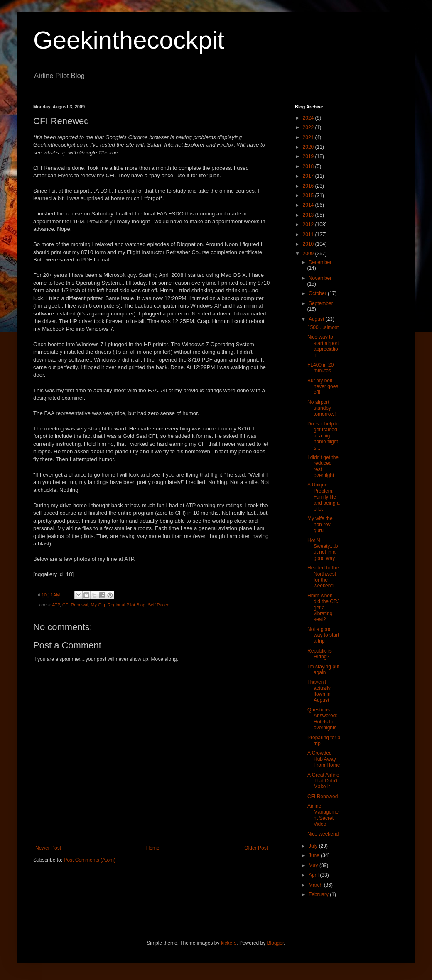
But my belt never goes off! (323, 387)
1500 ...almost (323, 327)
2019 (309, 156)
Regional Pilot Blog (126, 605)
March (316, 885)
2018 (309, 166)
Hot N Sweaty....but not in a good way (323, 549)
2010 (309, 244)
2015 (309, 196)
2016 (309, 186)
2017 (309, 176)
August (317, 319)
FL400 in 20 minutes (320, 368)
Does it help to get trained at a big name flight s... (323, 436)
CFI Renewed (323, 797)
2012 (309, 225)
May (314, 865)
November (320, 278)
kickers (229, 943)
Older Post (256, 848)
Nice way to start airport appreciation (323, 346)
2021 (309, 137)
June (315, 855)
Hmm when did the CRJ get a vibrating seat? (324, 608)
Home (153, 848)
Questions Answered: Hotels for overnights (322, 719)
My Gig (98, 605)
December (320, 262)
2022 (309, 127)
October (318, 293)
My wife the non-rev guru (320, 524)
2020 (309, 147)
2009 (309, 254)
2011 (309, 235)
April (314, 875)
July (314, 846)
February (319, 894)
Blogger (276, 943)
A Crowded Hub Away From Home (324, 759)
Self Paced (159, 605)
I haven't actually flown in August (319, 691)
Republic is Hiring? (320, 654)
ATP (56, 605)
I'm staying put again (323, 670)
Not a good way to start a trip (323, 635)
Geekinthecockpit (129, 40)
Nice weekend (323, 834)
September (321, 303)
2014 (309, 205)
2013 (309, 215)
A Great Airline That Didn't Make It (323, 781)
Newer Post (48, 848)
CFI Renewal (75, 605)
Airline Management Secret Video (323, 815)
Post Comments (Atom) (90, 860)
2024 (309, 118)
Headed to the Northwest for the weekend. (323, 577)
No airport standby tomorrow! (322, 408)
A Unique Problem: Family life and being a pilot (324, 497)
